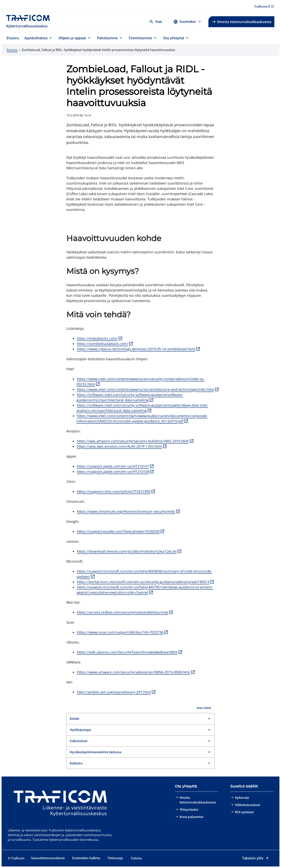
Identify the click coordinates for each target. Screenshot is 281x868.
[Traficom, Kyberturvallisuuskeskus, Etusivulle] (30, 22)
